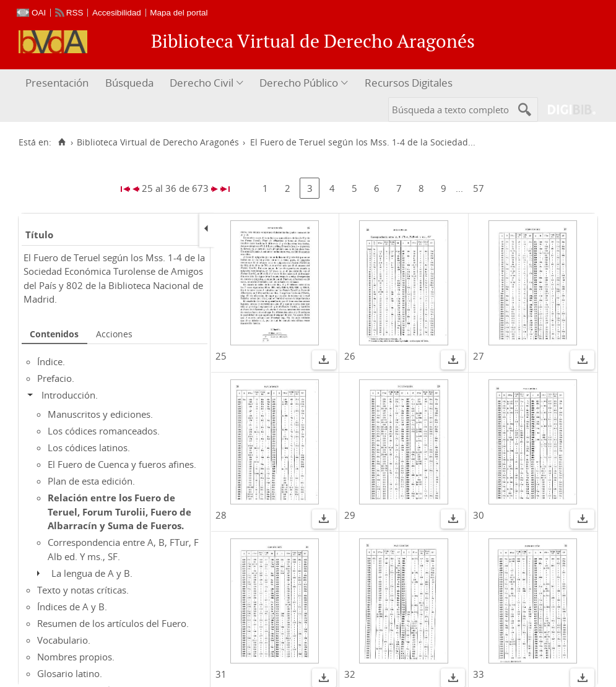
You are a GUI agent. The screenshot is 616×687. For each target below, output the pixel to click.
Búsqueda (129, 83)
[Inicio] (62, 142)
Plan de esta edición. (91, 481)
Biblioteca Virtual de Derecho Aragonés (158, 142)
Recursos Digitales (409, 83)
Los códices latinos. (89, 447)
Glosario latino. (70, 673)
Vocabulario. (64, 640)
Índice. (51, 361)
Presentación (57, 83)
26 (350, 356)
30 (479, 515)
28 (221, 515)
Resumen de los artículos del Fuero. (113, 623)
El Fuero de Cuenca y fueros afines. (122, 464)
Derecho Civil (202, 83)
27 (479, 356)
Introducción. (70, 395)
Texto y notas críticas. (83, 590)
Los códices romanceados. (104, 431)
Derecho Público (299, 83)
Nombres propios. (76, 657)
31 (221, 674)
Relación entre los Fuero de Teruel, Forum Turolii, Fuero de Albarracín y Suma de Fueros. (119, 512)
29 (350, 515)
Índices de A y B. (72, 607)
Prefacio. (56, 378)
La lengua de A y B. (92, 573)
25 (221, 356)
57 (479, 188)
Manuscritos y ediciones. (100, 414)
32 (350, 674)
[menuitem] (59, 83)
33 (479, 674)
